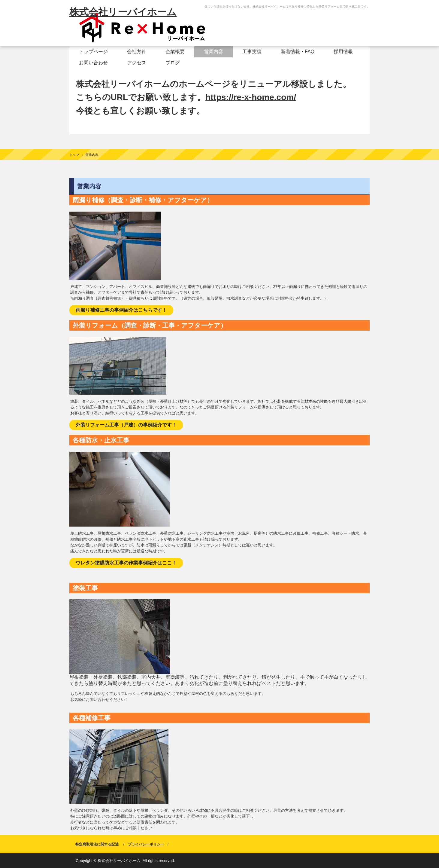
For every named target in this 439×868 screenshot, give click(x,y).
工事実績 (252, 52)
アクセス (137, 63)
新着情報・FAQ (298, 52)
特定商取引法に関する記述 (97, 844)
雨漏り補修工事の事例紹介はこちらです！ (121, 310)
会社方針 (137, 52)
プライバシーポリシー (146, 844)
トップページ (93, 52)
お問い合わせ (93, 63)
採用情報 (343, 52)
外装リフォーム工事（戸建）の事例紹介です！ (126, 425)
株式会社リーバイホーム (123, 12)
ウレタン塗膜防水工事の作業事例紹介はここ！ (126, 563)
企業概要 (175, 52)
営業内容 (213, 52)
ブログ (173, 63)
